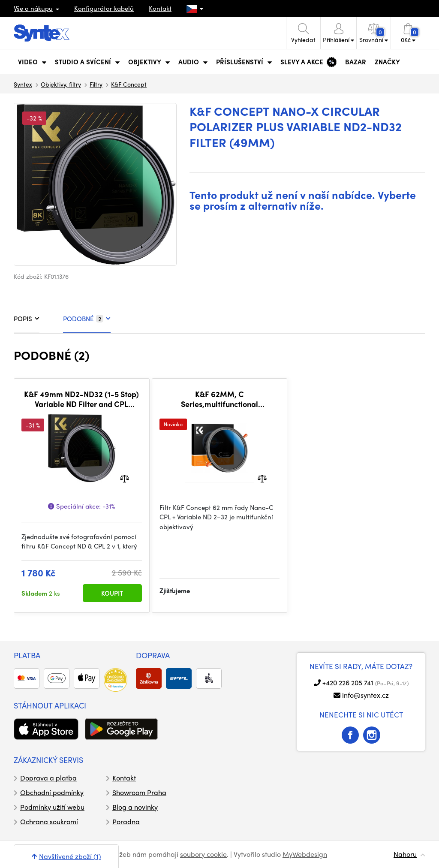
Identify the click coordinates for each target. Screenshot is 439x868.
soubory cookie (203, 854)
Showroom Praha (139, 792)
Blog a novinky (135, 807)
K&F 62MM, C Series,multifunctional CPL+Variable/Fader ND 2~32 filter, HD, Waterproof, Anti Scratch (219, 399)
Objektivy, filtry (61, 84)
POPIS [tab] (27, 319)
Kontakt (160, 8)
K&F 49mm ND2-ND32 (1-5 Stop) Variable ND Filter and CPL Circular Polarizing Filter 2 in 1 (81, 399)
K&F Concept (129, 84)
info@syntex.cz (365, 695)
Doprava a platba (48, 778)
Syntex (23, 84)
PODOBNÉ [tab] (87, 319)
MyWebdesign (305, 854)
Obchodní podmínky (52, 792)
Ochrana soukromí (49, 821)
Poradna (126, 821)
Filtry (96, 84)
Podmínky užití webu (52, 807)
